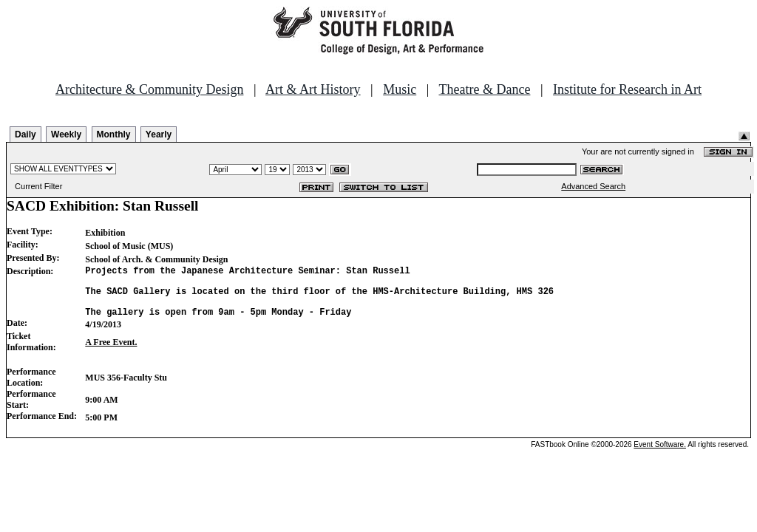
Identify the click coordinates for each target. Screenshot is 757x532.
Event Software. (660, 456)
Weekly (66, 134)
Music (400, 89)
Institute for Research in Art (627, 89)
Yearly (159, 134)
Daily (26, 134)
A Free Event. (111, 353)
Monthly (114, 134)
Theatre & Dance (484, 89)
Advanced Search (593, 186)
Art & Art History (313, 89)
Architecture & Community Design (149, 89)
